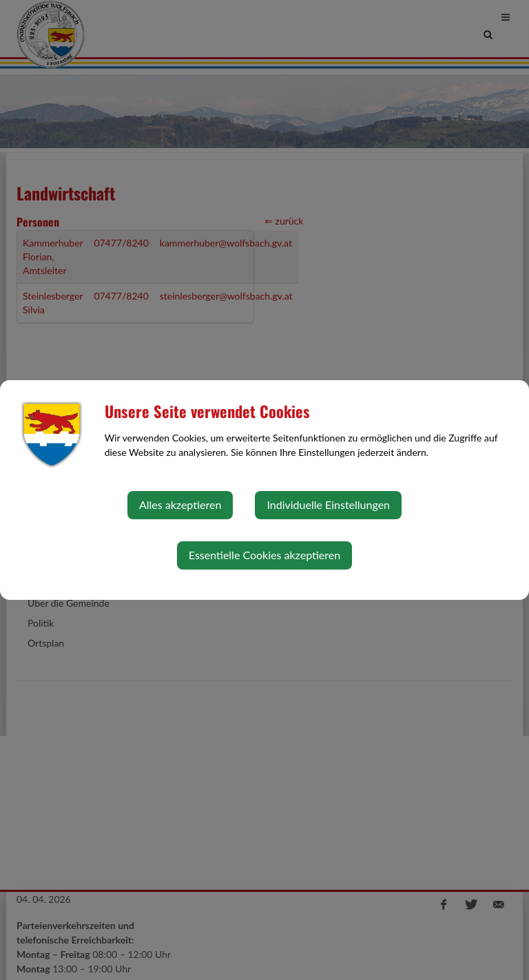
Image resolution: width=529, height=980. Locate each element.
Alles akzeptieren (180, 504)
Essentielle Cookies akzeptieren (264, 555)
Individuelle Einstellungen (328, 504)
